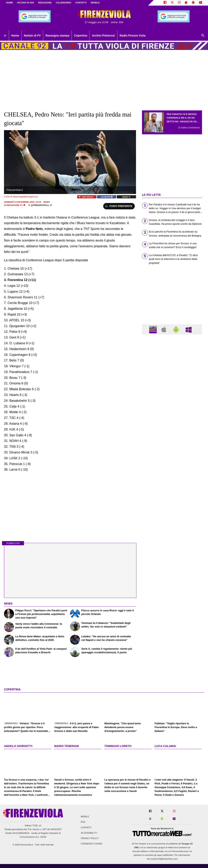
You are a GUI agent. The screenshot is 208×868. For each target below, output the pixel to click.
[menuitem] (5, 36)
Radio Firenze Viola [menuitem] (133, 36)
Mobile (85, 817)
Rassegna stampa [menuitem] (57, 36)
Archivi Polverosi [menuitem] (103, 36)
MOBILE (95, 3)
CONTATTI (81, 3)
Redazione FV (15, 205)
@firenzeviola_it (40, 205)
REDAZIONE (45, 3)
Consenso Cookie (92, 844)
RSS (83, 822)
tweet (126, 197)
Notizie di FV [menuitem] (32, 36)
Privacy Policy (90, 838)
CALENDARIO (63, 3)
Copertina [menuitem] (81, 36)
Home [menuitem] (15, 36)
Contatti (86, 827)
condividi (107, 197)
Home (9, 3)
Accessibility (89, 833)
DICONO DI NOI (26, 3)
